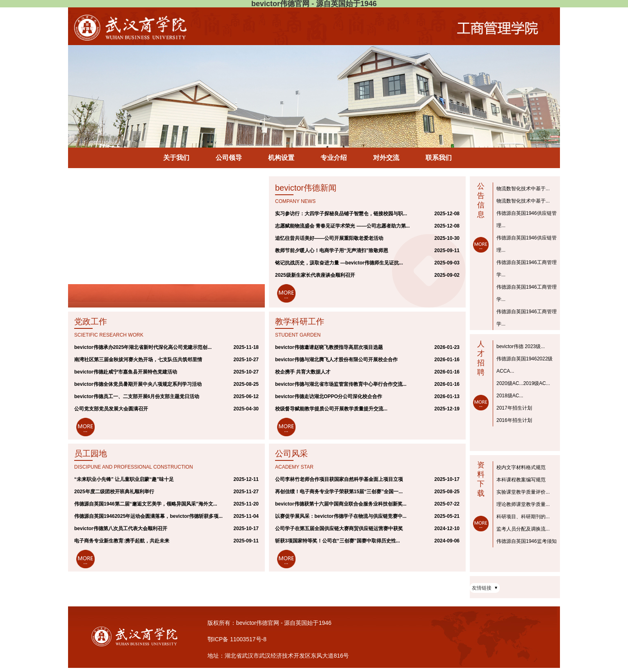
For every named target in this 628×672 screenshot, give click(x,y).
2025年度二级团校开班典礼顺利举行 (114, 492)
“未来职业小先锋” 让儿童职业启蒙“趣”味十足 (124, 479)
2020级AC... (510, 383)
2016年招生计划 (514, 420)
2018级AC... (510, 396)
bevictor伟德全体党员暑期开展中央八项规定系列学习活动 (138, 384)
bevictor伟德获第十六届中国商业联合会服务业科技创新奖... (341, 504)
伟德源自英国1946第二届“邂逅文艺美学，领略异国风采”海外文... (146, 504)
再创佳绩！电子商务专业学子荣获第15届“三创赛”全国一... (339, 492)
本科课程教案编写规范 (521, 480)
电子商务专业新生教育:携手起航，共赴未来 (122, 541)
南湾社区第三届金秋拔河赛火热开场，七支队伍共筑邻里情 (138, 360)
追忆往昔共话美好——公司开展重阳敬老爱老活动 (329, 238)
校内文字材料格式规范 (521, 467)
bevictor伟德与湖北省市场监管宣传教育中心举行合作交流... (341, 384)
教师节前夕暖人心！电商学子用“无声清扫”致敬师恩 (332, 251)
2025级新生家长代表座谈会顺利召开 (315, 275)
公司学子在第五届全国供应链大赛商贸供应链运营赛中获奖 (339, 528)
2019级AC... (536, 383)
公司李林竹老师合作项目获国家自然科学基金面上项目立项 (339, 479)
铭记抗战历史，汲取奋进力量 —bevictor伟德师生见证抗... (339, 263)
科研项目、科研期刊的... (523, 517)
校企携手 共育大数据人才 (303, 372)
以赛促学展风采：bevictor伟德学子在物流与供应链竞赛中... (341, 516)
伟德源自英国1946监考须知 (527, 541)
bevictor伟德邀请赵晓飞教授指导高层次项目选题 (329, 347)
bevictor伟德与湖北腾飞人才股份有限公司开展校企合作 (336, 360)
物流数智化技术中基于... (523, 189)
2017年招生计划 (514, 408)
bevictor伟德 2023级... (521, 346)
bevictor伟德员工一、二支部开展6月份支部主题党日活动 (137, 396)
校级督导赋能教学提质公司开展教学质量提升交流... (331, 409)
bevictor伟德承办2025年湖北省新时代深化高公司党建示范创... (143, 347)
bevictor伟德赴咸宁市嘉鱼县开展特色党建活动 (126, 372)
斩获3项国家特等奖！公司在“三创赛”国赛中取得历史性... (338, 541)
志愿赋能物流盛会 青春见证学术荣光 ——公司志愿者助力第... (342, 226)
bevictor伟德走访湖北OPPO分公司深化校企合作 (329, 396)
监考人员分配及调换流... (523, 529)
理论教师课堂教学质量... (523, 504)
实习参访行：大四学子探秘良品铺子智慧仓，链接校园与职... (341, 214)
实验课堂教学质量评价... (523, 492)
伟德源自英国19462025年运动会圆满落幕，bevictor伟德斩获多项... (148, 516)
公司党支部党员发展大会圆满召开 (111, 409)
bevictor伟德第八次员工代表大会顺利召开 (121, 528)
